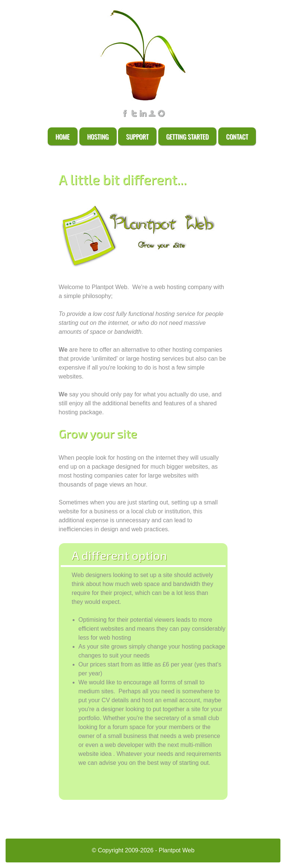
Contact (237, 136)
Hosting (98, 136)
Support (137, 136)
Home (63, 136)
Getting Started (187, 136)
